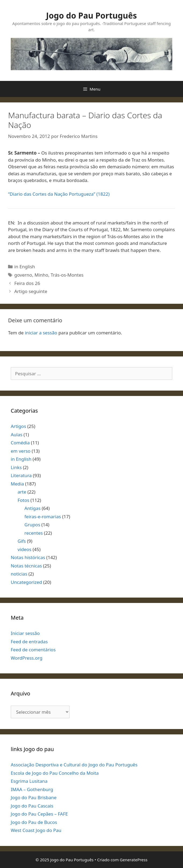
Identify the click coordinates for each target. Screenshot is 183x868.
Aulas (17, 435)
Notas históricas (28, 557)
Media (17, 484)
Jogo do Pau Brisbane (34, 797)
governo (23, 275)
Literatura (21, 475)
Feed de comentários (33, 650)
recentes (34, 533)
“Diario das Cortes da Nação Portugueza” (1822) (59, 194)
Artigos (18, 426)
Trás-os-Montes (67, 275)
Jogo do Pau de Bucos (34, 822)
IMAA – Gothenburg (32, 789)
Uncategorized (26, 582)
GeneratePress (133, 860)
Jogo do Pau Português (91, 15)
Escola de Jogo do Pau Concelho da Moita (55, 773)
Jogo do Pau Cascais (32, 806)
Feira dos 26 (27, 283)
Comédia (20, 443)
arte (22, 492)
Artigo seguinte (31, 291)
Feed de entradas (29, 642)
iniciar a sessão (41, 333)
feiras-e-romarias (43, 517)
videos (25, 549)
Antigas (32, 508)
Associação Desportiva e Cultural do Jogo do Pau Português (74, 765)
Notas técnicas (26, 566)
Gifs (22, 541)
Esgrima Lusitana (29, 781)
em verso (21, 451)
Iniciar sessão (25, 633)
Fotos (24, 500)
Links (16, 467)
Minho (41, 275)
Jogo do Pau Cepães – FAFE (39, 814)
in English (25, 267)
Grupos (32, 525)
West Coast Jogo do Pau (36, 830)
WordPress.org (27, 658)
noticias (19, 574)
